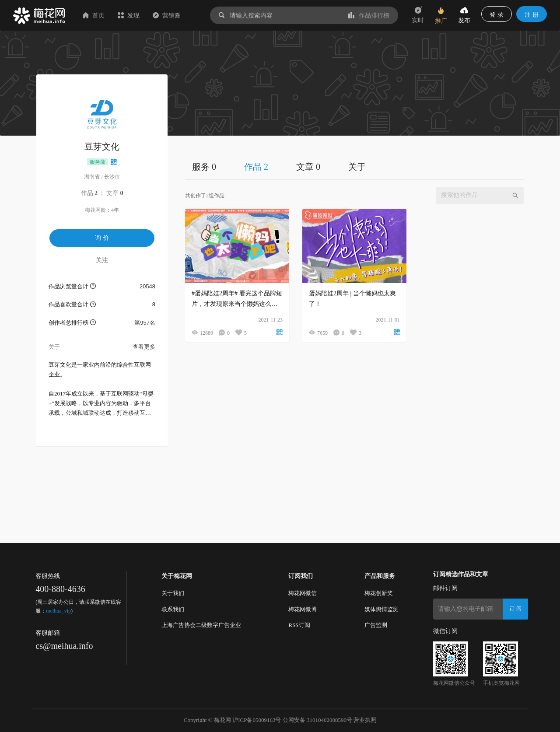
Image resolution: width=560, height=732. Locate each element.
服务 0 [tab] (204, 167)
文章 (115, 193)
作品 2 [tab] (256, 167)
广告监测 (376, 625)
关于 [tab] (357, 167)
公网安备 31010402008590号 (317, 720)
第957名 (145, 323)
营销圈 (167, 15)
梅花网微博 (303, 609)
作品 (89, 193)
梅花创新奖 (379, 593)
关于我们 (173, 593)
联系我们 (173, 609)
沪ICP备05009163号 (257, 720)
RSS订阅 (299, 625)
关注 (102, 260)
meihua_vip (58, 611)
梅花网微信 (303, 593)
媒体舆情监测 (381, 609)
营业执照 (365, 720)
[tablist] (354, 166)
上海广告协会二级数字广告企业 (201, 625)
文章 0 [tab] (308, 167)
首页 (94, 15)
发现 (129, 15)
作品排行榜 (369, 15)
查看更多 (144, 347)
